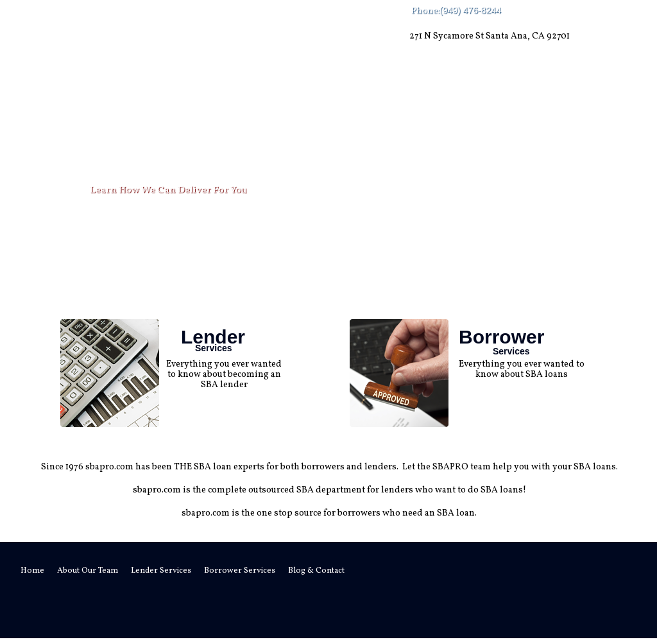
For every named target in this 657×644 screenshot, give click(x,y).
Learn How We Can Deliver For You (168, 190)
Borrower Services (363, 97)
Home (55, 97)
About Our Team (133, 97)
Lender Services (244, 97)
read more (223, 405)
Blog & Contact (485, 97)
